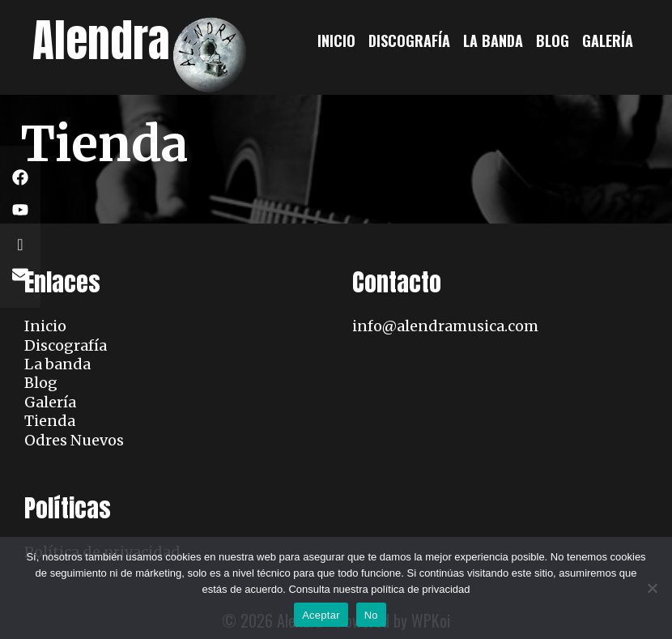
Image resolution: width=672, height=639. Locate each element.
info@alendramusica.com (445, 326)
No (371, 615)
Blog (553, 40)
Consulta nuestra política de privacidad (379, 589)
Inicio (336, 40)
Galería (608, 40)
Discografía (409, 40)
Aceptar (321, 615)
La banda (493, 40)
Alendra (101, 40)
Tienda (50, 421)
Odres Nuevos (74, 440)
